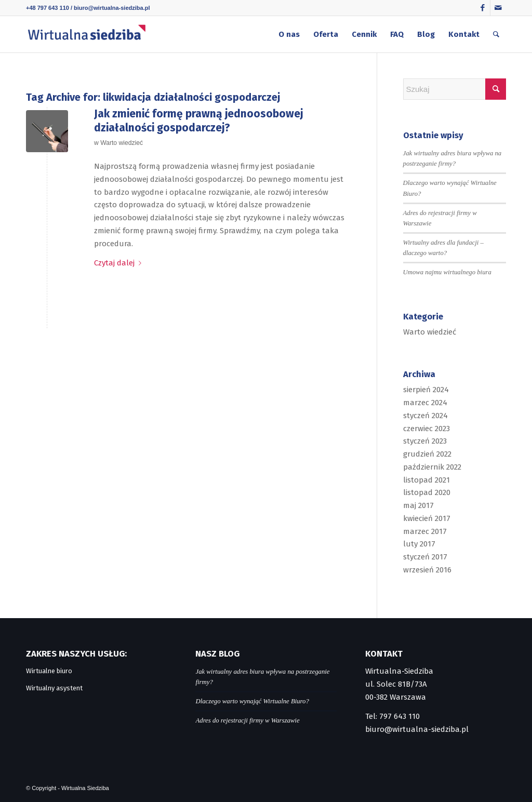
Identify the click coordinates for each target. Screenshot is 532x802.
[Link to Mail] (498, 8)
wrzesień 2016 (427, 570)
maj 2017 (418, 505)
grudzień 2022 (427, 454)
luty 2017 (419, 544)
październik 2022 (432, 467)
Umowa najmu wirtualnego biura (447, 272)
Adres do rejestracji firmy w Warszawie (247, 720)
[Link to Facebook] (482, 8)
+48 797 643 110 (48, 8)
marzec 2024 (425, 403)
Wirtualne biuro (49, 671)
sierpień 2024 (426, 390)
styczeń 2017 (425, 557)
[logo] (87, 34)
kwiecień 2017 (427, 518)
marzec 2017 (425, 531)
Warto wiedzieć (122, 143)
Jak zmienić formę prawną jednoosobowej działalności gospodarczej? (198, 121)
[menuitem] (289, 34)
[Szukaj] (496, 34)
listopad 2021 (427, 480)
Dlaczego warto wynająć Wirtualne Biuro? (252, 701)
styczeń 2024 (425, 416)
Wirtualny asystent (54, 688)
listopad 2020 (427, 492)
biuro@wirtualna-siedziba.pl (112, 8)
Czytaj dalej (120, 263)
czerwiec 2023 (427, 429)
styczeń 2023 (425, 441)
